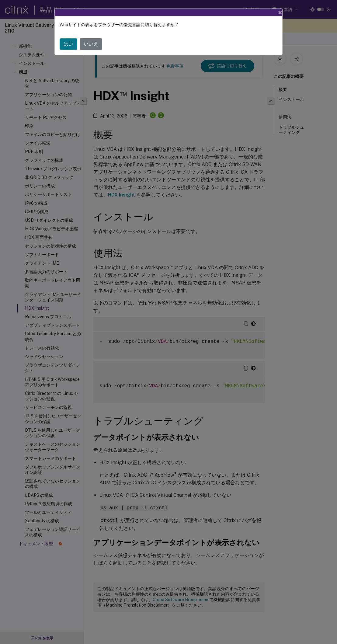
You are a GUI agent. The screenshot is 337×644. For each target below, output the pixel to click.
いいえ (91, 44)
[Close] (280, 12)
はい (68, 44)
